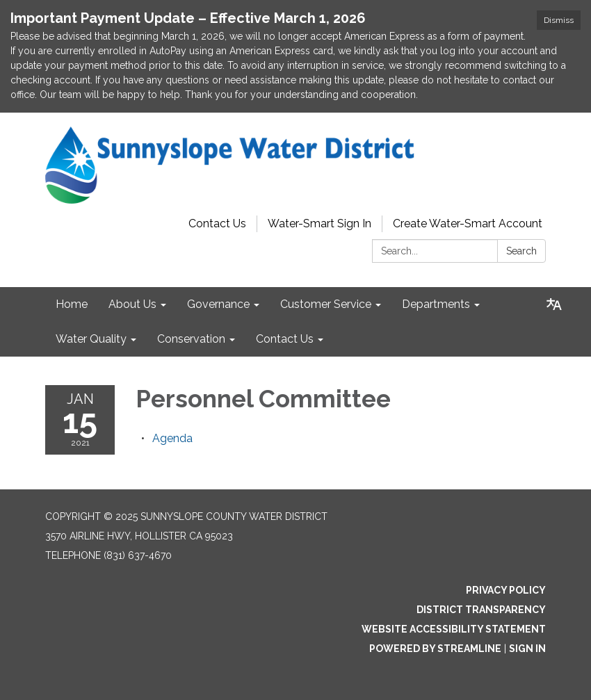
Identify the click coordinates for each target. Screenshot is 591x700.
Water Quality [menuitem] (91, 339)
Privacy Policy (506, 590)
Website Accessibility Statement (454, 629)
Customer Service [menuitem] (326, 304)
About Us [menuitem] (132, 304)
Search (521, 251)
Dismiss (559, 20)
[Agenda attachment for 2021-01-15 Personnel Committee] (172, 438)
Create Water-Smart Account (468, 223)
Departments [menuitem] (436, 304)
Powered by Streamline (435, 649)
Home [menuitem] (72, 304)
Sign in (527, 649)
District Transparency (481, 610)
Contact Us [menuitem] (285, 339)
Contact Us (217, 223)
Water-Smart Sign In (319, 223)
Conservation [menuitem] (191, 339)
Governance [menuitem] (218, 304)
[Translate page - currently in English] (554, 304)
